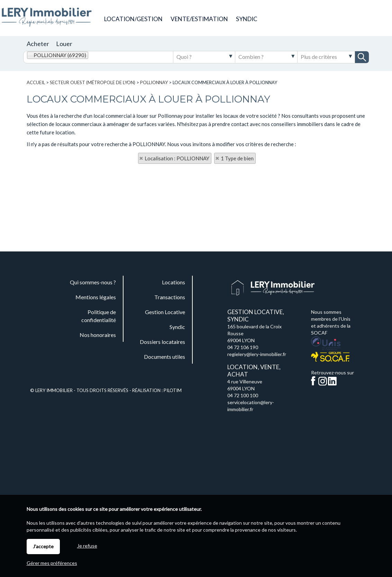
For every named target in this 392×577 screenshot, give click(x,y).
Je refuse (87, 546)
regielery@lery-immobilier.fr (257, 354)
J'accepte (43, 546)
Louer (64, 44)
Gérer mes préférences (52, 563)
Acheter (38, 44)
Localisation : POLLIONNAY (177, 158)
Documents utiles (349, 18)
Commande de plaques (323, 18)
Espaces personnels (375, 18)
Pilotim (173, 390)
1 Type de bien (237, 158)
